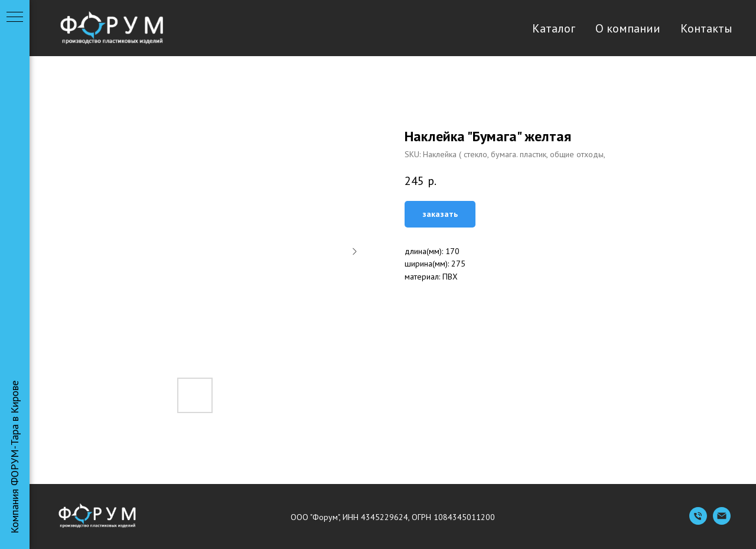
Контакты (706, 28)
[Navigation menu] (15, 18)
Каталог (554, 28)
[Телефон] (698, 522)
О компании (628, 28)
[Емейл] (722, 522)
